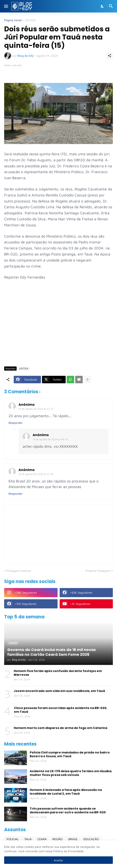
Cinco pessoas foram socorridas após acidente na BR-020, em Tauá (61, 710)
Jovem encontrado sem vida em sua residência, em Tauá (59, 691)
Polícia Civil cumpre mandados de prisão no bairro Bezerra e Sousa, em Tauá (70, 754)
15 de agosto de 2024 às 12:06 (36, 474)
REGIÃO (57, 839)
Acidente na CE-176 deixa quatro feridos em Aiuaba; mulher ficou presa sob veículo (71, 773)
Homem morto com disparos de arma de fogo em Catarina (60, 728)
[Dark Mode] (102, 6)
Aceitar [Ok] (58, 860)
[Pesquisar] (111, 6)
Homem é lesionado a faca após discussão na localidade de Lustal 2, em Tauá (66, 792)
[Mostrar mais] (87, 380)
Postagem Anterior (19, 571)
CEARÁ (42, 839)
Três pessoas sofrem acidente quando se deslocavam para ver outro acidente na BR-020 (68, 810)
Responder (16, 423)
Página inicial (13, 20)
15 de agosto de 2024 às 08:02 (50, 439)
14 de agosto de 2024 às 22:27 (36, 409)
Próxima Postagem (98, 571)
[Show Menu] (6, 6)
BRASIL (73, 839)
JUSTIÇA (30, 20)
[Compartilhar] (110, 56)
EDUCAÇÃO (91, 839)
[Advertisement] (61, 331)
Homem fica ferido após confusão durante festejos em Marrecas (58, 673)
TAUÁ (28, 839)
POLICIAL (13, 839)
